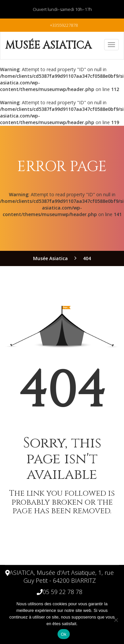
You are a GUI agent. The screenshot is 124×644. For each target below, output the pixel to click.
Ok (64, 634)
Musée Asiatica (48, 46)
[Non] (116, 620)
